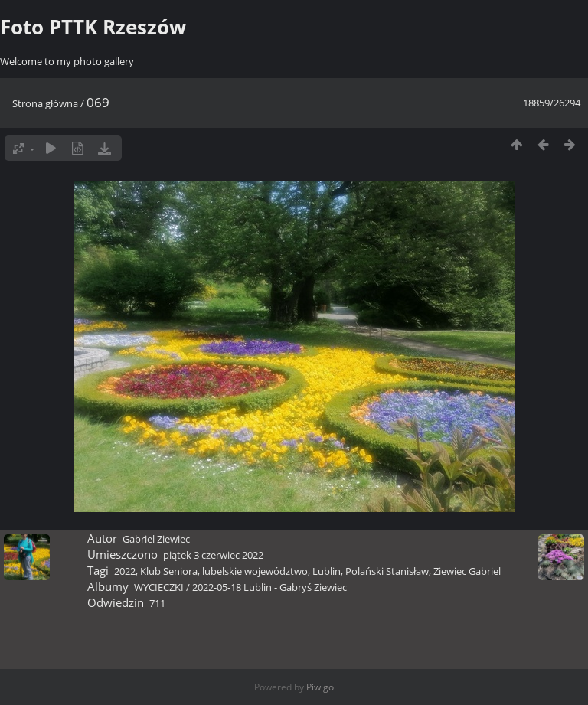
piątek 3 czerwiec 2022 (213, 555)
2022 (125, 571)
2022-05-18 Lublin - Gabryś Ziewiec (269, 587)
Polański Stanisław (387, 571)
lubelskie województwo (255, 571)
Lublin (327, 571)
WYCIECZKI (159, 587)
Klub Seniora (169, 571)
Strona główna (45, 103)
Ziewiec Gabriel (467, 571)
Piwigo (320, 687)
